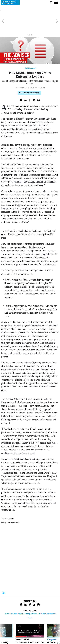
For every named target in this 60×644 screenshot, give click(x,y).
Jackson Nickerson (24, 75)
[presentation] (3, 625)
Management (30, 56)
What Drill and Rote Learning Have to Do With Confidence (30, 601)
